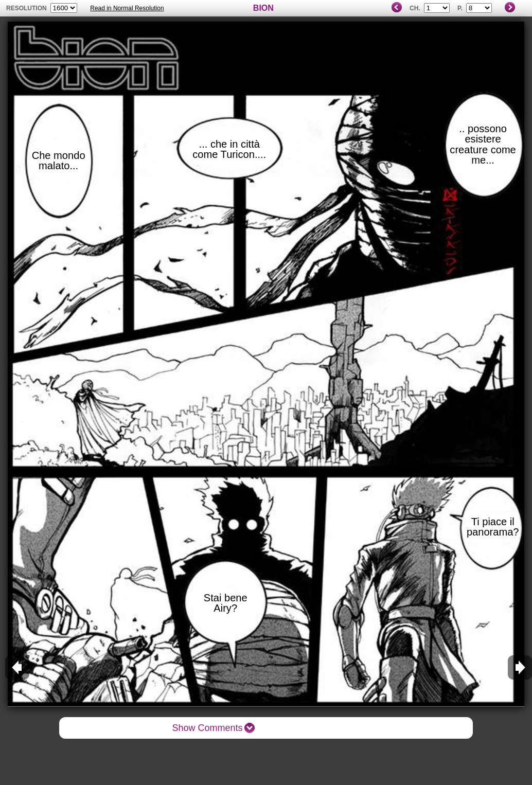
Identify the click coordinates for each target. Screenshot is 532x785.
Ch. (415, 8)
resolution (27, 8)
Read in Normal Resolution (127, 8)
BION (263, 8)
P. (460, 8)
